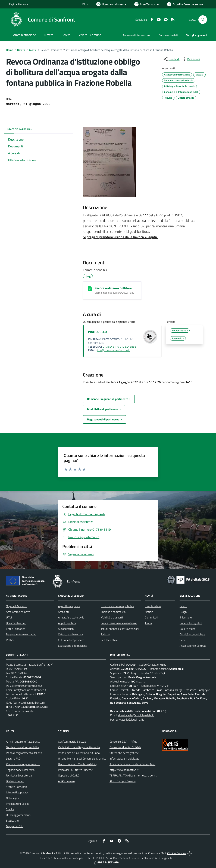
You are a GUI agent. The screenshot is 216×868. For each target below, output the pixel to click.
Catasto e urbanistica (70, 634)
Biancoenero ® (122, 858)
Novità (21, 50)
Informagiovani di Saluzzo (124, 758)
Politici (10, 640)
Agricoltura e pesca (69, 606)
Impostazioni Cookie (18, 804)
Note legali (12, 798)
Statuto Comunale (17, 787)
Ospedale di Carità (69, 775)
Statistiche (12, 821)
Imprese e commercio (113, 612)
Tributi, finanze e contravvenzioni (120, 629)
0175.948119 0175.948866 (119, 347)
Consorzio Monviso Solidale (125, 747)
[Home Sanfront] (42, 20)
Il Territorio (186, 617)
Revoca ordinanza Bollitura (113, 288)
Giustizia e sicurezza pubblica (117, 606)
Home (10, 50)
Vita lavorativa (109, 640)
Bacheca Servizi (15, 781)
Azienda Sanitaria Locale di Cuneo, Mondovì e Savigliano (142, 764)
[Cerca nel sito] (203, 20)
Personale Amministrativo (21, 634)
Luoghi (183, 612)
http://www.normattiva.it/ (125, 770)
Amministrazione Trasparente (23, 742)
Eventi (183, 606)
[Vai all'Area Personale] (185, 4)
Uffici (9, 617)
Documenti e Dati (16, 623)
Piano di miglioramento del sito (24, 753)
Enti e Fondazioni (16, 629)
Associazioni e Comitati (193, 646)
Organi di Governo (16, 606)
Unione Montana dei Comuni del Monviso (82, 758)
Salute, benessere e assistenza (119, 623)
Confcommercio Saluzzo (72, 742)
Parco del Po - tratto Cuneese (75, 770)
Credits (10, 809)
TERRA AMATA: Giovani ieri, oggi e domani (134, 775)
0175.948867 (19, 673)
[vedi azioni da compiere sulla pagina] (191, 59)
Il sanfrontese (153, 606)
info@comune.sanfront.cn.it (114, 350)
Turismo (105, 634)
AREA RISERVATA (106, 862)
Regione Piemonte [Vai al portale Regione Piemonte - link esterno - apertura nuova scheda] (18, 4)
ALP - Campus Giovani (123, 781)
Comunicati (151, 617)
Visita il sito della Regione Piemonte (79, 747)
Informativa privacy (17, 792)
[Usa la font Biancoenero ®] (111, 4)
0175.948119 (19, 669)
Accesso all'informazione (136, 35)
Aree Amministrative (18, 612)
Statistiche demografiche (124, 753)
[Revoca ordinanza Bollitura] (90, 289)
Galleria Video (187, 629)
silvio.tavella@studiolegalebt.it (136, 715)
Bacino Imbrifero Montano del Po (77, 764)
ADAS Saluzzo (66, 781)
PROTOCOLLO (97, 332)
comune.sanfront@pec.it (28, 686)
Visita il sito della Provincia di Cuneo (79, 753)
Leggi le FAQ (13, 758)
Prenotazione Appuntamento (23, 764)
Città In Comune (177, 853)
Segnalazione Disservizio (20, 770)
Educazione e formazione (73, 646)
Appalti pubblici (67, 623)
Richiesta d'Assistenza (19, 775)
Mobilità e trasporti (112, 617)
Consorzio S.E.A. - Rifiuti (123, 742)
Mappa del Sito (15, 826)
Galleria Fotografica (191, 623)
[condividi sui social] (171, 59)
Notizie (149, 612)
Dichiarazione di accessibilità (22, 747)
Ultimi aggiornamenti (18, 815)
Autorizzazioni (66, 629)
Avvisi (33, 50)
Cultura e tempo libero (71, 640)
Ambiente (64, 612)
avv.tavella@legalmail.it (130, 720)
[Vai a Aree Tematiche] (146, 4)
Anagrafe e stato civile (71, 617)
